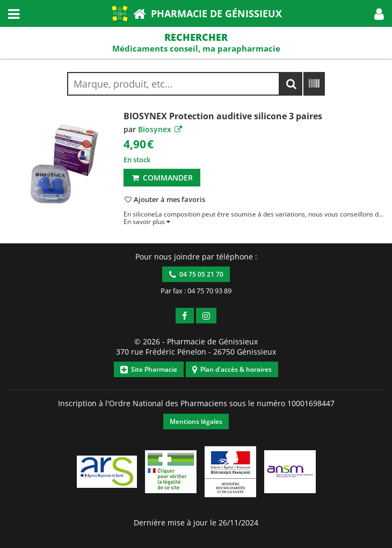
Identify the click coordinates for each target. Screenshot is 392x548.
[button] (379, 13)
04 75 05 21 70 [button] (196, 274)
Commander (162, 178)
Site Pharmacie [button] (149, 369)
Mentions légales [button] (196, 421)
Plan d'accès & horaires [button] (232, 369)
